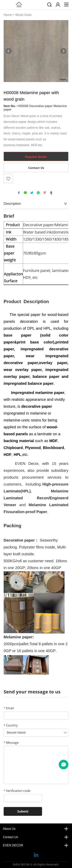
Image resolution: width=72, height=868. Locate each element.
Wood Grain (24, 15)
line (25, 193)
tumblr (51, 193)
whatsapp (38, 193)
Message (11, 743)
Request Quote (36, 157)
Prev (9, 51)
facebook (19, 193)
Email (9, 708)
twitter (32, 193)
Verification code (17, 791)
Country (11, 725)
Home (8, 15)
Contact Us (36, 168)
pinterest (45, 193)
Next (63, 51)
